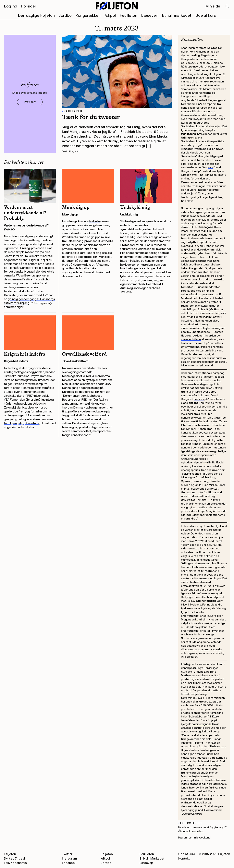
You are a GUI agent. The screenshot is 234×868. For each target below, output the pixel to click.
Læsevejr (150, 16)
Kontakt (184, 859)
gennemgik (188, 780)
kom (210, 167)
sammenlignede (202, 724)
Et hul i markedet (177, 16)
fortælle (94, 221)
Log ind (11, 6)
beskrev (199, 399)
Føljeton (107, 854)
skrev (194, 138)
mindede (205, 560)
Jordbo (65, 16)
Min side (213, 6)
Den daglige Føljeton (36, 16)
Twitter (67, 854)
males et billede (191, 339)
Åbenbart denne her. (191, 831)
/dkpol (110, 16)
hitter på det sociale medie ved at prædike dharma (87, 247)
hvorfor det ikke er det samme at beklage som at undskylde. (146, 253)
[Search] (228, 7)
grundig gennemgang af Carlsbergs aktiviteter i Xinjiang (29, 301)
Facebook (69, 863)
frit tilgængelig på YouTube (22, 423)
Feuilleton (128, 16)
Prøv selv (30, 102)
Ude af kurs (206, 16)
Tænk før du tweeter (91, 117)
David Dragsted (71, 151)
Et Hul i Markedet (152, 859)
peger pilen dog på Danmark (83, 390)
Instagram (69, 859)
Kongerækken (88, 16)
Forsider (29, 6)
